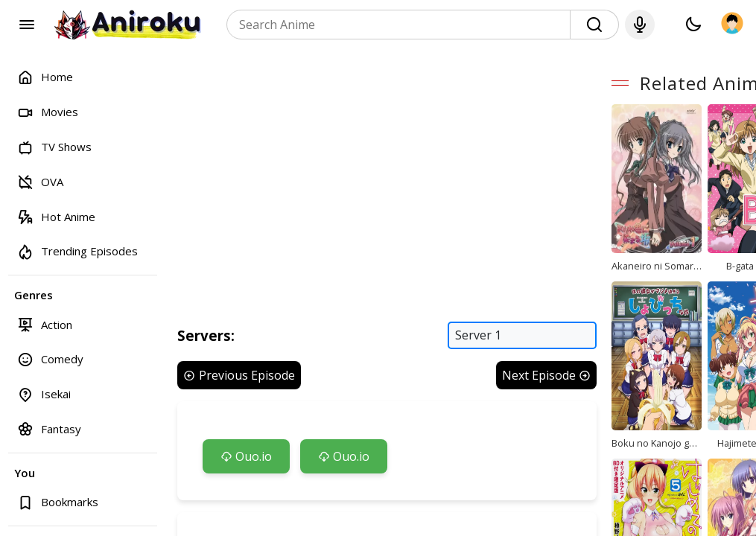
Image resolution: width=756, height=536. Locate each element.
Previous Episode (239, 380)
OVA (40, 181)
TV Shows (54, 147)
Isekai (44, 394)
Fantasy (49, 428)
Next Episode (553, 380)
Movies (48, 112)
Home (45, 77)
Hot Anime (56, 216)
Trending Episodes (77, 251)
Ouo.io (246, 461)
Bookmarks (58, 502)
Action (45, 324)
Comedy (50, 359)
